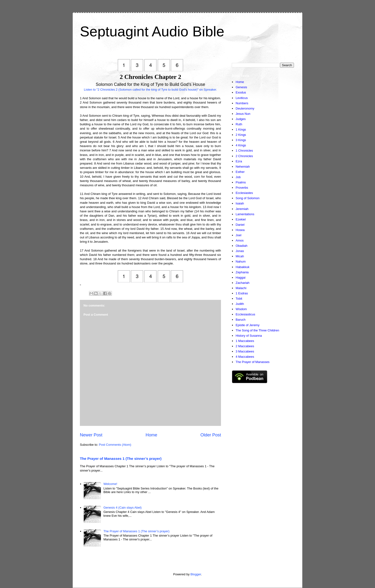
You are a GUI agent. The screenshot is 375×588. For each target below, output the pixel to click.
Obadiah (241, 246)
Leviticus (242, 98)
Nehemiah (243, 167)
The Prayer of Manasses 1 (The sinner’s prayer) (121, 459)
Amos (240, 240)
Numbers (242, 103)
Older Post (211, 435)
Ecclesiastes (244, 193)
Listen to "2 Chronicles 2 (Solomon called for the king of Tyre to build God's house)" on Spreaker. (150, 90)
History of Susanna (249, 336)
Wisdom (241, 309)
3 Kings (241, 140)
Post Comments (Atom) (115, 445)
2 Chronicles (244, 156)
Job (238, 177)
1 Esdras (242, 293)
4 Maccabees (245, 357)
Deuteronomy (245, 108)
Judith (240, 304)
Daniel (240, 225)
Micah (240, 256)
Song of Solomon (248, 198)
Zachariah (243, 283)
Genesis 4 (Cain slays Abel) (122, 508)
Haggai (240, 278)
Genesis (241, 87)
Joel (238, 235)
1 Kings (241, 129)
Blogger (196, 574)
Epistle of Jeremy (248, 325)
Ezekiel (241, 219)
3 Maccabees (245, 351)
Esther (240, 172)
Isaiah (240, 203)
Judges (241, 119)
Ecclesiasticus (245, 314)
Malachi (241, 288)
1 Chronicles (244, 151)
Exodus (241, 92)
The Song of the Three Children (257, 330)
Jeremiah (242, 209)
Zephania (242, 272)
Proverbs (242, 188)
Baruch (240, 320)
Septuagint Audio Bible (152, 31)
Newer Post (91, 435)
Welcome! (110, 484)
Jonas (240, 251)
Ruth (239, 124)
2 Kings (241, 135)
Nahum (241, 261)
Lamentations (245, 214)
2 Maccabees (245, 346)
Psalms (241, 182)
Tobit (239, 299)
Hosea (240, 230)
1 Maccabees (245, 341)
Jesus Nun (243, 114)
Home (152, 435)
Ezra (239, 161)
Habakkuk (243, 267)
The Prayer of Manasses (253, 362)
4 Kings (241, 145)
